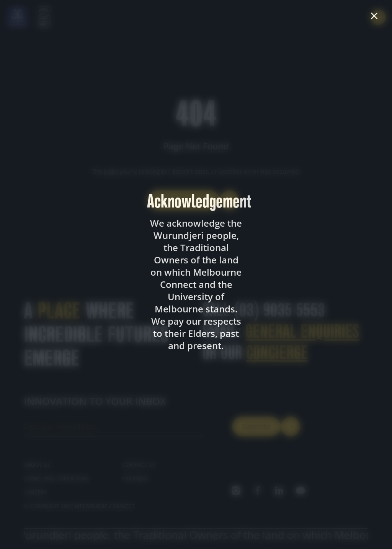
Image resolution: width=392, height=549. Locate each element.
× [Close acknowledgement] (374, 16)
